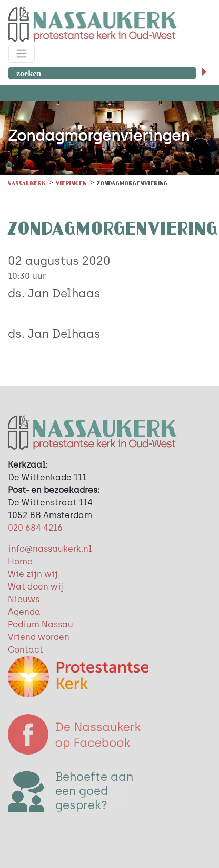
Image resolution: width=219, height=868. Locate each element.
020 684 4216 (35, 528)
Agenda (24, 612)
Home (20, 561)
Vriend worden (39, 637)
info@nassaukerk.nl (50, 549)
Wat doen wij (36, 587)
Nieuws (24, 599)
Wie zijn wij (33, 574)
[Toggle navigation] (22, 54)
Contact (26, 650)
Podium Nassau (41, 624)
